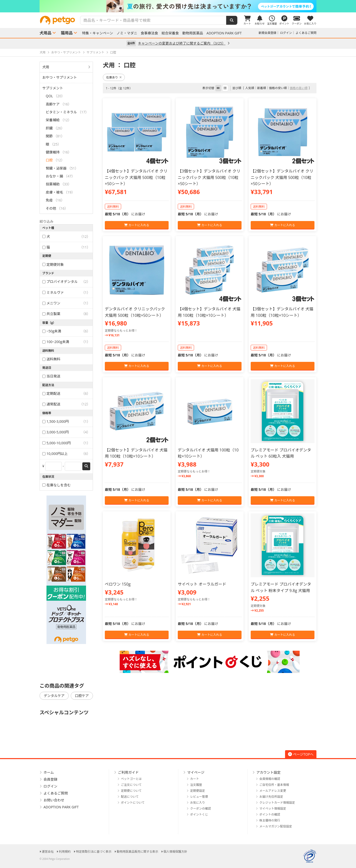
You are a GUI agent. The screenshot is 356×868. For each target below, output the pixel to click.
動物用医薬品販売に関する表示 (137, 852)
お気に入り (198, 803)
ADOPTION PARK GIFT (224, 33)
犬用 (46, 67)
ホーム (49, 772)
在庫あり (114, 77)
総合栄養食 (170, 33)
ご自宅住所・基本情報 (274, 785)
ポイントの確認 (270, 814)
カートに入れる (137, 225)
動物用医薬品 (193, 33)
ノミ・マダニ (127, 33)
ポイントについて (133, 803)
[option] (178, 6)
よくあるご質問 (306, 33)
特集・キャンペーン (98, 33)
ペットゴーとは (131, 779)
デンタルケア (54, 696)
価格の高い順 (299, 88)
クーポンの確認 (200, 808)
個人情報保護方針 (175, 852)
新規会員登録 (267, 33)
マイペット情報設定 (273, 808)
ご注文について (131, 785)
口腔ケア (82, 696)
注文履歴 (196, 785)
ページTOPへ (301, 754)
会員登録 (50, 779)
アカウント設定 (268, 772)
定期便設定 (198, 791)
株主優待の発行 (270, 820)
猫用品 (67, 33)
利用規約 (65, 852)
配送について (130, 797)
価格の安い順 (278, 88)
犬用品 (45, 33)
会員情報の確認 (270, 779)
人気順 (250, 88)
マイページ (196, 772)
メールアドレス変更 (273, 791)
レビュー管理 (199, 797)
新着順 (262, 88)
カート (195, 779)
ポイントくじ (199, 814)
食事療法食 (149, 33)
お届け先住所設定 (271, 797)
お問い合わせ (54, 800)
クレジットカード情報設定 (277, 803)
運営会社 (48, 852)
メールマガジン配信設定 (276, 826)
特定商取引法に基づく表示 (94, 852)
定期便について (131, 791)
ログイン (286, 33)
